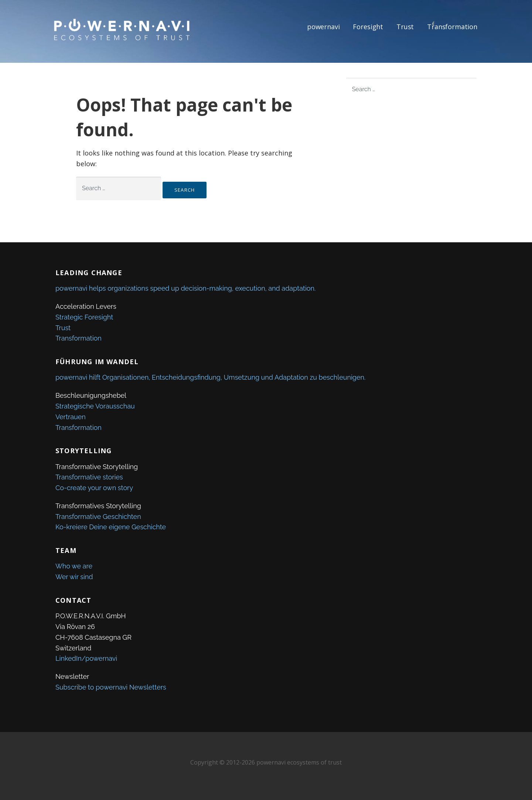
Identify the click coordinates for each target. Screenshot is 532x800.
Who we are (74, 566)
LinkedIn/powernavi (86, 658)
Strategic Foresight (84, 317)
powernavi (323, 27)
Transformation (452, 27)
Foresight (368, 27)
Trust (405, 27)
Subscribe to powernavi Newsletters (111, 687)
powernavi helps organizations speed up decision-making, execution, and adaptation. (185, 288)
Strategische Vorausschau (95, 406)
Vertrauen (71, 417)
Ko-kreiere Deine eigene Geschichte (111, 527)
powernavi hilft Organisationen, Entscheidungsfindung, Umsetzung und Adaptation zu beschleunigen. (210, 377)
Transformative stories (89, 477)
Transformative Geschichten (98, 517)
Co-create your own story (94, 488)
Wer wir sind (74, 577)
